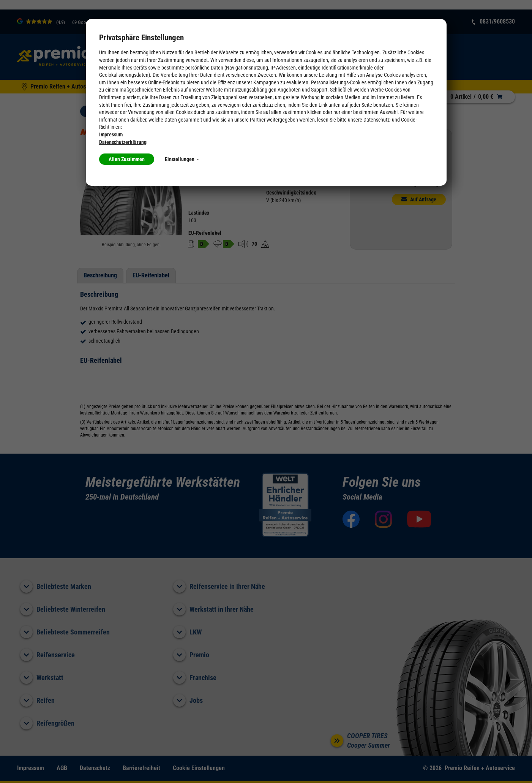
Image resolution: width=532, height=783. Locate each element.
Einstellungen (182, 159)
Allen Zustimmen (127, 159)
